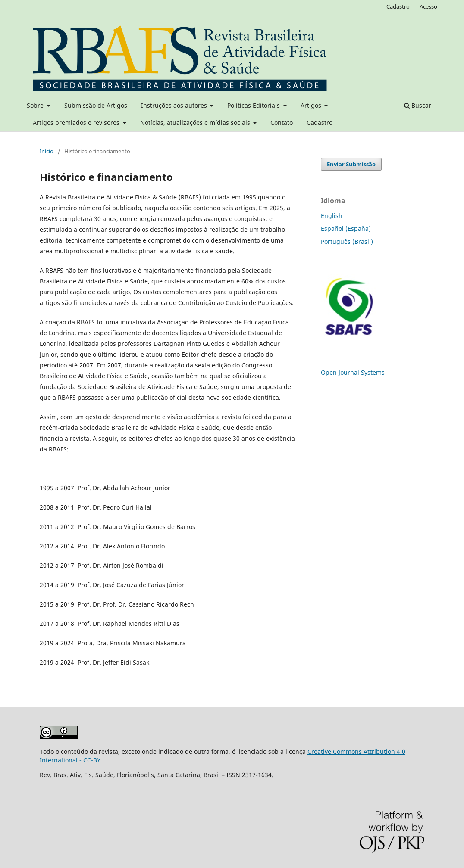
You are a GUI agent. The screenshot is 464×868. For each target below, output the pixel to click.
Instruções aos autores (175, 105)
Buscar (418, 105)
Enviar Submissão (351, 164)
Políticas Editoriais (254, 105)
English (332, 216)
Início (47, 151)
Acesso (428, 6)
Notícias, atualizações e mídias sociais (196, 123)
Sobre (36, 105)
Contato (282, 123)
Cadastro (320, 123)
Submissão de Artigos (96, 105)
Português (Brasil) (347, 241)
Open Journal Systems (353, 372)
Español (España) (346, 229)
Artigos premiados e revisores (77, 123)
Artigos (312, 105)
